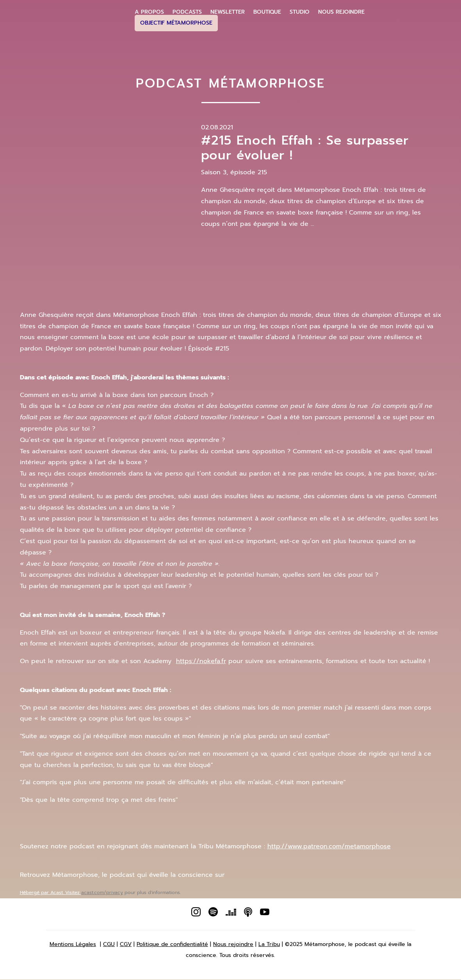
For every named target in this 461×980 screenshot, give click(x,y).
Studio (300, 12)
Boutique (267, 12)
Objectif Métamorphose (176, 23)
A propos (149, 12)
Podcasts (187, 12)
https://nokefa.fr (201, 661)
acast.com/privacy (102, 892)
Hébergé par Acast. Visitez (51, 892)
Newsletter (228, 12)
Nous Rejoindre (341, 12)
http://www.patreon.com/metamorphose (329, 846)
